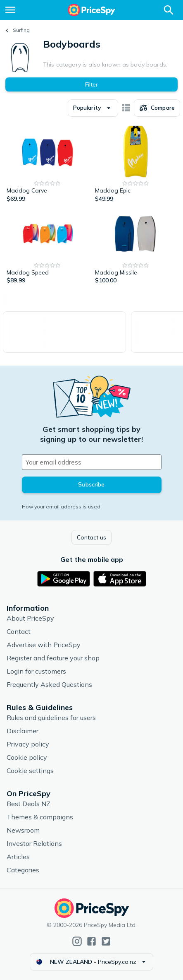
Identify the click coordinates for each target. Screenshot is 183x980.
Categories (23, 870)
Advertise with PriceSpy (44, 645)
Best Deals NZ (29, 804)
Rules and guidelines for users (51, 718)
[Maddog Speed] (48, 246)
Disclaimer (23, 731)
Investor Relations (34, 843)
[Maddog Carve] (48, 164)
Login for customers (36, 671)
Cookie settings (30, 771)
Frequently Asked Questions (49, 684)
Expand (105, 62)
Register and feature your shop (53, 658)
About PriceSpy (30, 618)
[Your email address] (92, 462)
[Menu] (10, 10)
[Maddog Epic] (136, 164)
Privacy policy (28, 744)
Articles (18, 857)
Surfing (21, 30)
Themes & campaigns (40, 817)
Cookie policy (27, 757)
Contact (19, 631)
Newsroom (23, 830)
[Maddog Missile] (136, 246)
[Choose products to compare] (157, 108)
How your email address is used (61, 507)
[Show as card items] (126, 108)
